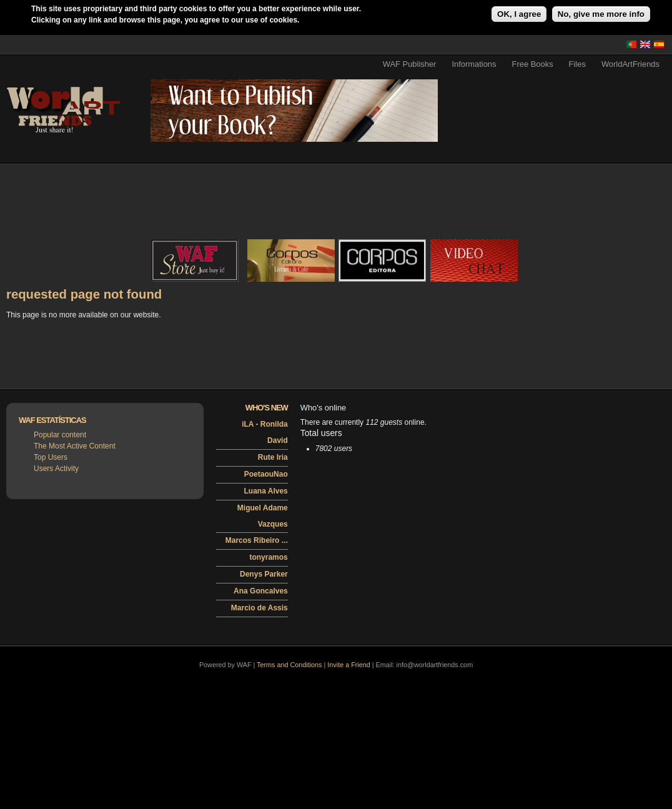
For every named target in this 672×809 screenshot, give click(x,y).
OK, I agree (519, 14)
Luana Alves (266, 491)
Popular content (60, 435)
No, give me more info (601, 14)
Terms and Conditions (289, 665)
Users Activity (56, 469)
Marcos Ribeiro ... (257, 540)
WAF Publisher (410, 64)
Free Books (533, 64)
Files (577, 64)
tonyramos (268, 557)
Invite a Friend (348, 665)
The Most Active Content (75, 446)
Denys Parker (264, 574)
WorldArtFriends (630, 64)
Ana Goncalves (261, 591)
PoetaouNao (266, 474)
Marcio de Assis (259, 608)
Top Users (51, 457)
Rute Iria (273, 457)
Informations (474, 64)
